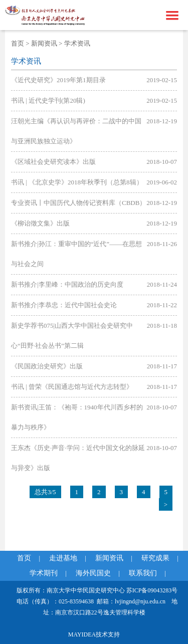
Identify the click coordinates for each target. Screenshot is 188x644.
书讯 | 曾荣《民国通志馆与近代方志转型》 (72, 387)
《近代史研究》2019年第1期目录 (58, 80)
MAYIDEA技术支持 (94, 634)
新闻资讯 (44, 43)
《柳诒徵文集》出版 (40, 223)
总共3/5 (45, 492)
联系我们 (143, 573)
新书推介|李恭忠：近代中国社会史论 (64, 305)
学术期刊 (44, 573)
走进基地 (63, 558)
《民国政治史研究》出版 (47, 366)
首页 (18, 43)
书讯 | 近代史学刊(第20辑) (48, 100)
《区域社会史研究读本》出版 (53, 162)
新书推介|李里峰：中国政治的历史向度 (67, 284)
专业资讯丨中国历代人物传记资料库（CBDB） (78, 203)
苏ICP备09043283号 (152, 590)
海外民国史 (93, 573)
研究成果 (155, 558)
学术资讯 (77, 43)
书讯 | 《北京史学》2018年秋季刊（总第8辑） (77, 182)
